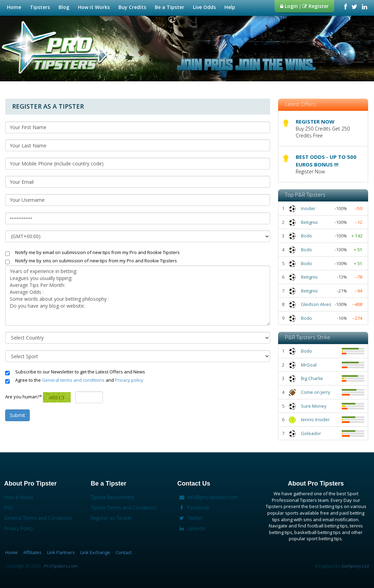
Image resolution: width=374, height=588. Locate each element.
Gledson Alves (316, 304)
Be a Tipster (170, 7)
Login (289, 6)
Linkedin (192, 528)
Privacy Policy (19, 528)
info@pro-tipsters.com (208, 497)
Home (14, 7)
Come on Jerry (316, 392)
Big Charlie (312, 378)
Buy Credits (132, 7)
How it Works (95, 7)
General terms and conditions (73, 380)
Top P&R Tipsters (305, 195)
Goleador (311, 433)
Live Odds (205, 7)
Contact (124, 552)
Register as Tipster (111, 518)
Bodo (306, 236)
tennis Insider (315, 419)
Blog (64, 7)
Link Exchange (95, 552)
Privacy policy (129, 380)
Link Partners (61, 552)
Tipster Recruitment (113, 497)
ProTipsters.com (61, 566)
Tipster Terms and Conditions (124, 508)
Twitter (190, 518)
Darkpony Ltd (355, 566)
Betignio (309, 222)
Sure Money (314, 406)
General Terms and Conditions (38, 518)
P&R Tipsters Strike (308, 337)
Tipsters (41, 7)
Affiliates (32, 552)
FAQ (9, 508)
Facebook (193, 508)
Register (315, 6)
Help (231, 7)
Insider (308, 208)
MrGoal (309, 365)
